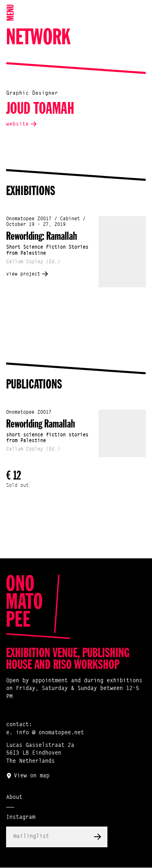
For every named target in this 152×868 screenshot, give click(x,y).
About (14, 798)
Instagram (21, 818)
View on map (32, 776)
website (17, 124)
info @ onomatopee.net (50, 733)
